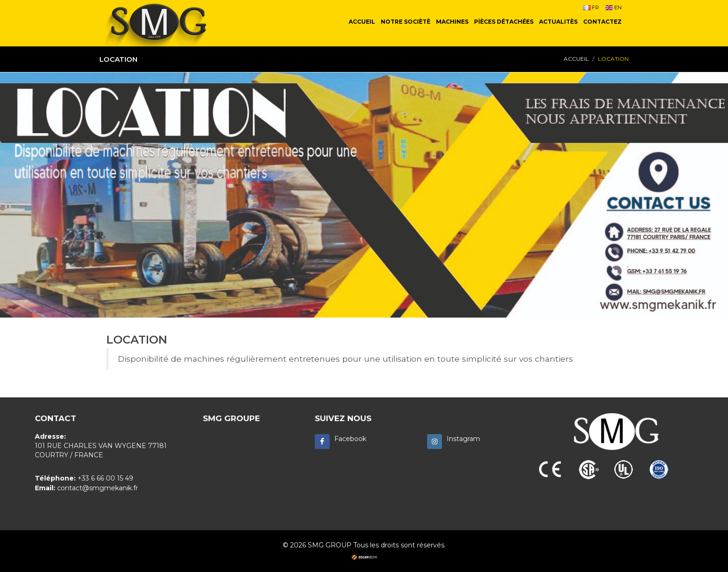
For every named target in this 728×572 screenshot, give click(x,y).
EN (614, 7)
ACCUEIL (576, 59)
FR (591, 7)
